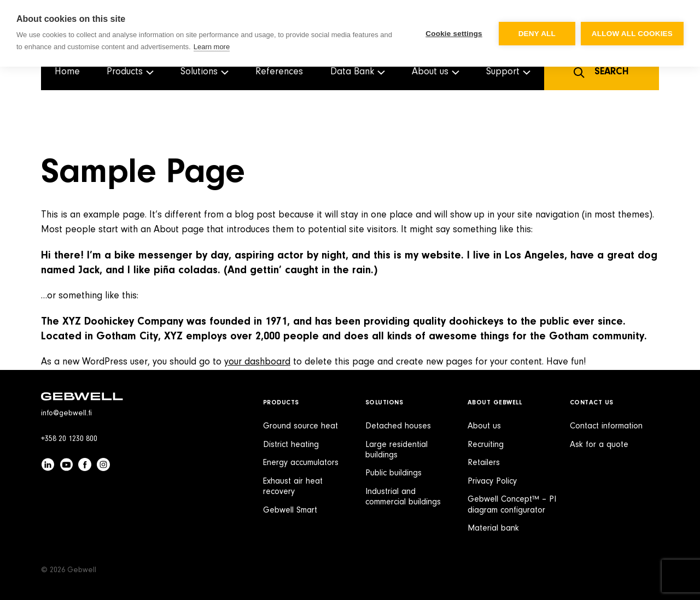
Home (67, 72)
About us (484, 426)
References (279, 72)
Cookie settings (454, 34)
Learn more (212, 47)
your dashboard (257, 362)
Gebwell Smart (290, 510)
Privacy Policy (492, 481)
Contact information (606, 426)
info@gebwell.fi (66, 414)
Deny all (537, 34)
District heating (291, 445)
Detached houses (398, 426)
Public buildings (393, 473)
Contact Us (592, 403)
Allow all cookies (632, 34)
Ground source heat (301, 426)
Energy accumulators (301, 463)
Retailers (484, 463)
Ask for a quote (599, 445)
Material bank (493, 528)
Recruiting (486, 445)
